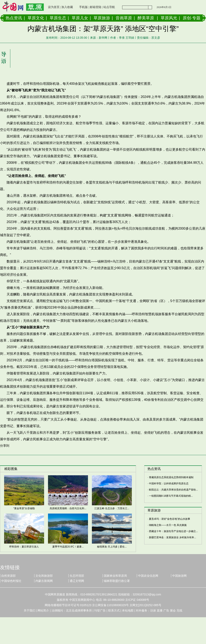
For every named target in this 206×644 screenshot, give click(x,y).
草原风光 (169, 18)
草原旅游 (102, 18)
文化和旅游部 (44, 576)
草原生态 (58, 18)
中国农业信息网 (148, 576)
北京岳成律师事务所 (79, 610)
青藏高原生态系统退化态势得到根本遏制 (171, 477)
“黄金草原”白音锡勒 (24, 508)
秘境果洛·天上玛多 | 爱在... (112, 547)
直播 (160, 610)
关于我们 (29, 610)
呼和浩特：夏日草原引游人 (24, 547)
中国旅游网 (179, 576)
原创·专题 (192, 18)
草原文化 (36, 18)
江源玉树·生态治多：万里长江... (112, 508)
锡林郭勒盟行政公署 (117, 581)
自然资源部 (8, 576)
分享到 (5, 446)
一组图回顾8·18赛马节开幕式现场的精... (171, 496)
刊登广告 (100, 610)
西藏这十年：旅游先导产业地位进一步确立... (173, 531)
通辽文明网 (77, 581)
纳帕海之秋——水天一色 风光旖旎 (168, 525)
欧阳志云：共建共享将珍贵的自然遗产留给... (173, 490)
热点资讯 (14, 18)
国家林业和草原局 (115, 576)
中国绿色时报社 (11, 581)
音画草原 (124, 18)
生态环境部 (77, 576)
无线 (179, 610)
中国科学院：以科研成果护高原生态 (169, 484)
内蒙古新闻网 (44, 581)
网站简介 (43, 610)
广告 (166, 610)
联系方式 (114, 610)
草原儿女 (80, 18)
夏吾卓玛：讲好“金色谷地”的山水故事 (170, 519)
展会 (173, 610)
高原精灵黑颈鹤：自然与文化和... (68, 508)
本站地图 (128, 610)
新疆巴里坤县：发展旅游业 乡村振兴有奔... (173, 537)
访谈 (153, 610)
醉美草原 (146, 18)
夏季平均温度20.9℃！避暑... (68, 547)
